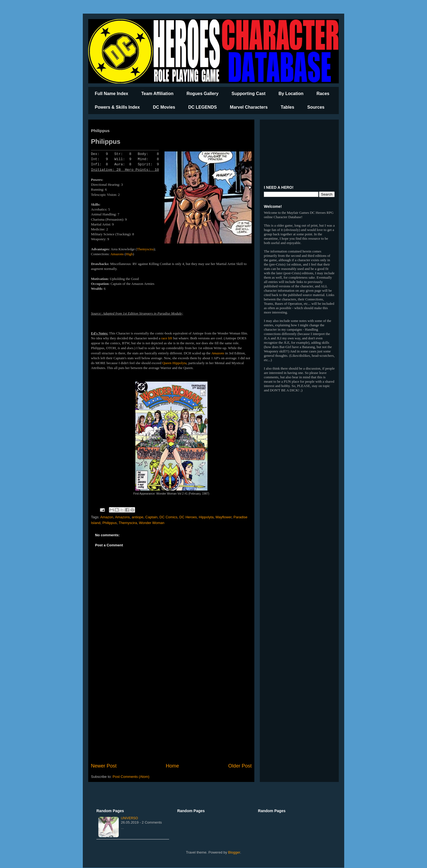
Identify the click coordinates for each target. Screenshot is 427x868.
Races (323, 94)
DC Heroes (188, 517)
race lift (167, 338)
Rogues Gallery (202, 94)
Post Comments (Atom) (131, 777)
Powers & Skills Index (117, 107)
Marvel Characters (249, 107)
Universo (129, 818)
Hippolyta (206, 517)
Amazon (107, 517)
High (129, 254)
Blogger (234, 852)
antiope (138, 517)
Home (173, 766)
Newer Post (104, 766)
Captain (152, 517)
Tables (288, 107)
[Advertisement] (171, 717)
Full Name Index (112, 94)
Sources (316, 107)
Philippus (110, 523)
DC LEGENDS (202, 107)
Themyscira (145, 249)
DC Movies (164, 107)
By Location (291, 94)
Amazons (117, 254)
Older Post (240, 766)
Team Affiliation (157, 94)
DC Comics (169, 517)
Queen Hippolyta (174, 363)
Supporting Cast (248, 94)
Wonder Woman (152, 523)
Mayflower (224, 517)
